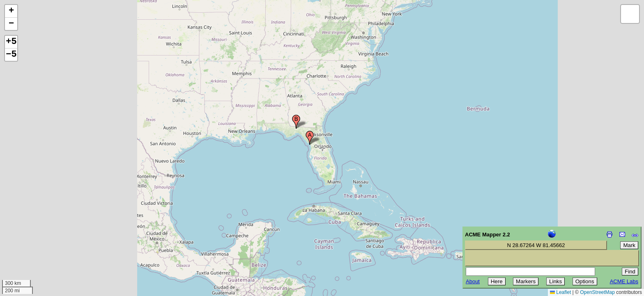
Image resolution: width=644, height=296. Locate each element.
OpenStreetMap (597, 292)
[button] (310, 138)
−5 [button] (11, 55)
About (473, 281)
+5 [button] (11, 42)
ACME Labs (624, 281)
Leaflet (560, 292)
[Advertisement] (44, 238)
